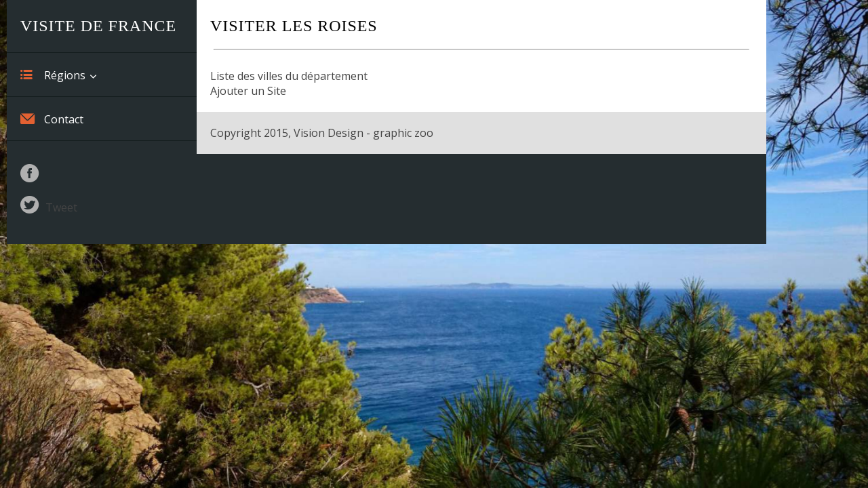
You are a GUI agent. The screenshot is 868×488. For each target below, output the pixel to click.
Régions (53, 75)
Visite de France (98, 26)
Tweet (61, 207)
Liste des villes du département (289, 76)
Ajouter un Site (248, 91)
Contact (52, 119)
